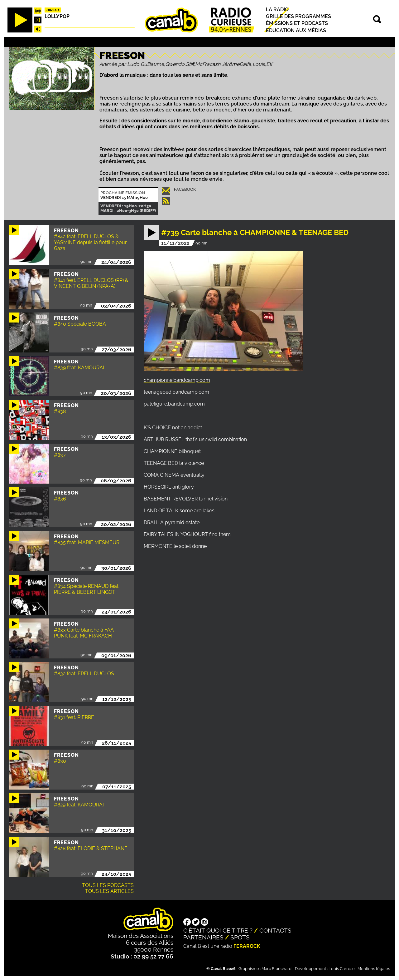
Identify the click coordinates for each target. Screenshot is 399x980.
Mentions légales (374, 969)
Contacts (275, 930)
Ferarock (247, 946)
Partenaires (203, 937)
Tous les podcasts (108, 885)
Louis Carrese (342, 969)
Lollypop (57, 16)
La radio (277, 10)
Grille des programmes (298, 16)
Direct (53, 10)
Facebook (185, 189)
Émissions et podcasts (297, 24)
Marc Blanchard (276, 969)
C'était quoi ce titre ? (218, 930)
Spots (240, 937)
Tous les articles (109, 891)
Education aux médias (296, 30)
